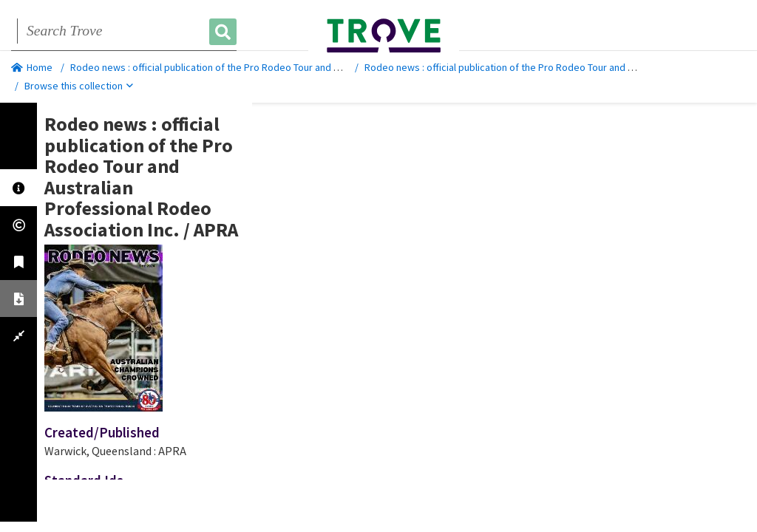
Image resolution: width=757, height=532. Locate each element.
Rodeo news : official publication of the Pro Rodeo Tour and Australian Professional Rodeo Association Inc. (304, 67)
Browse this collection (79, 86)
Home (32, 67)
